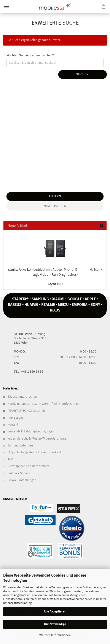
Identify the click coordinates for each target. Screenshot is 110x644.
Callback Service (19, 473)
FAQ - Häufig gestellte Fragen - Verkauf (34, 452)
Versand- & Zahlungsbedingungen (31, 431)
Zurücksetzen (55, 206)
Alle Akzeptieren (55, 612)
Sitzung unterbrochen (22, 397)
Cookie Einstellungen (22, 480)
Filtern (55, 196)
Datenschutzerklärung (18, 603)
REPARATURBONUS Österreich (27, 411)
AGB (10, 459)
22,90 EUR (55, 284)
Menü (6, 6)
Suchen (83, 74)
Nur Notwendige (55, 624)
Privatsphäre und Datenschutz (28, 466)
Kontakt (13, 425)
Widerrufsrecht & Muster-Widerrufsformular (37, 439)
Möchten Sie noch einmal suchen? (30, 55)
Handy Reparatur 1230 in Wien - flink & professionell (44, 404)
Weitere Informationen (55, 635)
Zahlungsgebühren (20, 445)
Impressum (15, 418)
